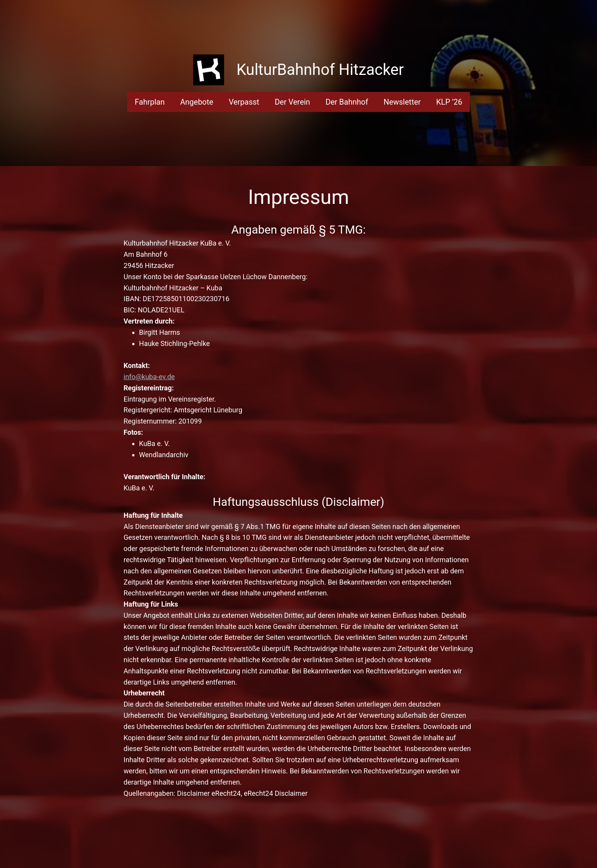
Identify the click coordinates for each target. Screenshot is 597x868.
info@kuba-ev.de (149, 377)
